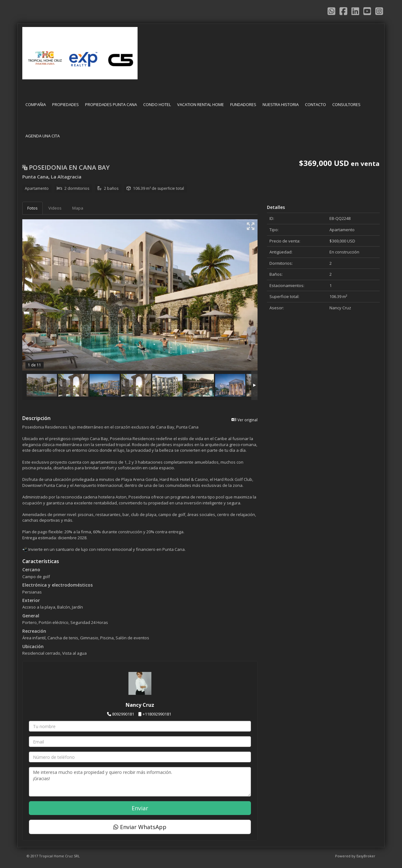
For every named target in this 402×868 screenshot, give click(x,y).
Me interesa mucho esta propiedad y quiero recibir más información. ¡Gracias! (140, 782)
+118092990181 (157, 714)
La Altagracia (66, 177)
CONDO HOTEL (157, 104)
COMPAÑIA (36, 104)
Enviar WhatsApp (140, 827)
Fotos (33, 208)
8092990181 (123, 714)
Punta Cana (35, 177)
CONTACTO (315, 104)
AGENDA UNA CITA (43, 136)
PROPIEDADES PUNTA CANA (111, 104)
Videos (55, 208)
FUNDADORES (243, 104)
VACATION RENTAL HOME (201, 104)
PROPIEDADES (65, 104)
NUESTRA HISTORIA (281, 104)
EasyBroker (366, 856)
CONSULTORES (346, 104)
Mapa (78, 208)
